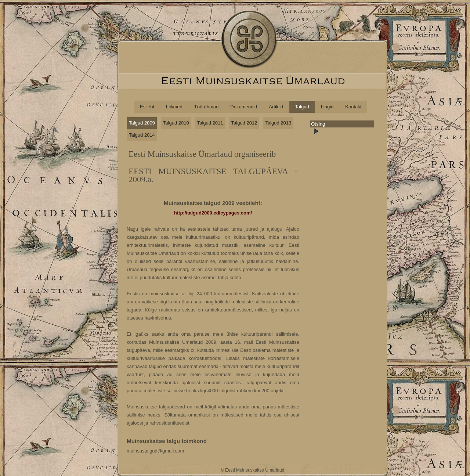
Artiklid (276, 107)
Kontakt (353, 107)
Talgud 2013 (278, 123)
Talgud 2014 (142, 135)
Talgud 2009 (142, 123)
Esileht (147, 107)
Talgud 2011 (210, 123)
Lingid (327, 107)
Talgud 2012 (244, 123)
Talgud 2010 (176, 123)
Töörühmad (206, 107)
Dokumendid (244, 107)
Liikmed (174, 107)
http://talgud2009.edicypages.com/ (213, 213)
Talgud (302, 107)
